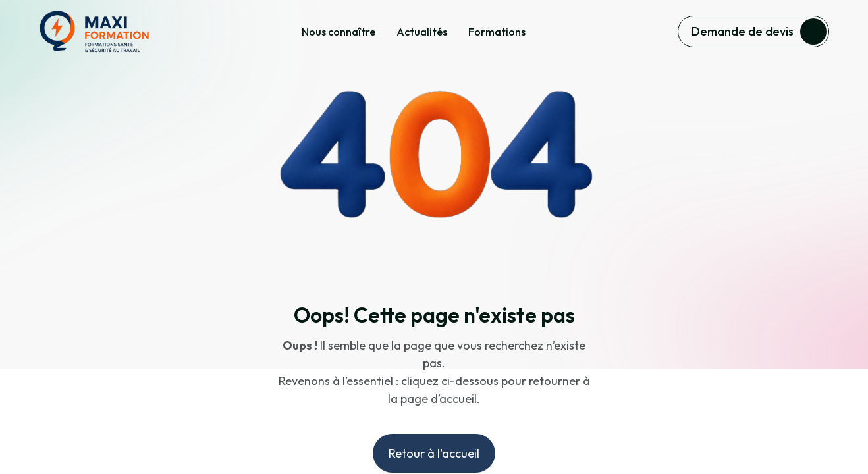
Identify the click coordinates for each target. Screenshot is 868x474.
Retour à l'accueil (434, 453)
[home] (94, 32)
